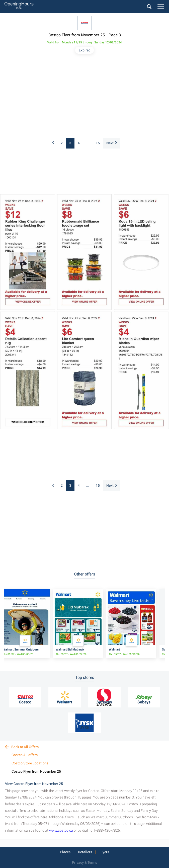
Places (65, 852)
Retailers (85, 852)
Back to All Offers (22, 747)
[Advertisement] (84, 98)
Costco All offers (25, 755)
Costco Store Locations (30, 763)
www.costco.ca (61, 830)
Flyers (104, 852)
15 (98, 143)
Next (112, 143)
